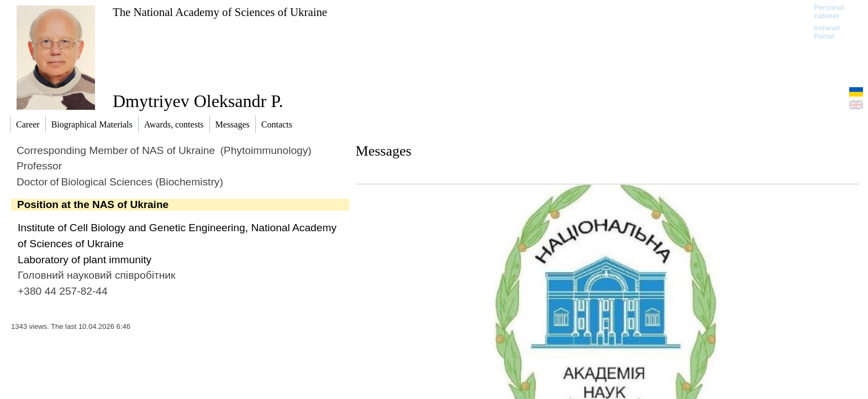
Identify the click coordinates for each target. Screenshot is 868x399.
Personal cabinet (829, 12)
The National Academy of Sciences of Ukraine (220, 12)
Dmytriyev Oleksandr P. (198, 101)
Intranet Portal (827, 32)
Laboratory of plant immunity (85, 260)
